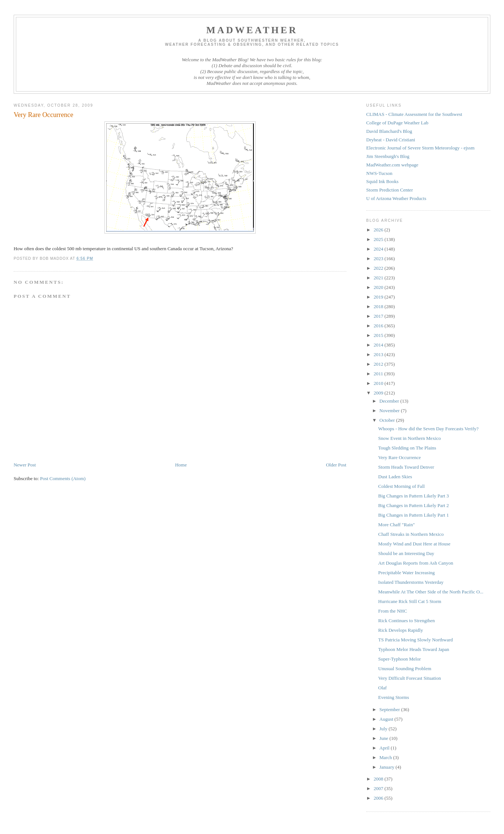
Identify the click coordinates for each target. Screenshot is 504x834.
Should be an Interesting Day (406, 553)
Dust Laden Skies (395, 477)
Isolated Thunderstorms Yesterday (411, 582)
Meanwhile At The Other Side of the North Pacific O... (431, 592)
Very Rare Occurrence (399, 457)
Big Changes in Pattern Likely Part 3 (413, 496)
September (390, 709)
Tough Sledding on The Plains (407, 448)
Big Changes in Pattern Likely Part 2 (413, 505)
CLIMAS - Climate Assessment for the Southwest (414, 114)
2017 (379, 316)
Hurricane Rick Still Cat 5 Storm (410, 601)
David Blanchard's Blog (389, 131)
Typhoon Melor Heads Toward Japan (414, 649)
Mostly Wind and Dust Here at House (414, 544)
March (386, 757)
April (385, 748)
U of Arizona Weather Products (396, 198)
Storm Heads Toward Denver (406, 467)
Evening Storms (393, 697)
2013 (379, 354)
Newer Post (25, 465)
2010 (379, 383)
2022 (379, 268)
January (387, 767)
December (390, 401)
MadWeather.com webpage (392, 165)
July (384, 729)
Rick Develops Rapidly (401, 630)
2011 (379, 374)
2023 (379, 259)
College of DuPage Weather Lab (397, 123)
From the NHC (393, 611)
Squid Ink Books (382, 181)
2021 (379, 278)
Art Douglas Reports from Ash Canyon (416, 563)
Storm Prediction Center (390, 190)
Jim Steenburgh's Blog (388, 156)
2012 (379, 364)
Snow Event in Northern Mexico (410, 438)
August (387, 719)
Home (181, 465)
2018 (379, 306)
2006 (379, 798)
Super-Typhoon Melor (399, 659)
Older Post (336, 465)
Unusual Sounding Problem (405, 668)
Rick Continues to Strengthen (406, 621)
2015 (379, 335)
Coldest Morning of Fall (401, 486)
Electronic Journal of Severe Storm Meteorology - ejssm (421, 148)
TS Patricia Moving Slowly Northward (415, 640)
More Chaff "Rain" (396, 525)
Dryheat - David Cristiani (391, 140)
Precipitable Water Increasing (406, 573)
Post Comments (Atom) (63, 478)
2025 (379, 239)
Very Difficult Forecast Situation (410, 678)
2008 (379, 779)
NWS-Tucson (379, 173)
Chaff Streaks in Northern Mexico (411, 534)
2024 (379, 249)
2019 (379, 297)
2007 (379, 788)
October (388, 420)
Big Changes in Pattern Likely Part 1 (413, 515)
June (384, 738)
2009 (379, 393)
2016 (379, 326)
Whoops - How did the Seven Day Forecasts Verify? (428, 429)
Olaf (382, 688)
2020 (379, 287)
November (390, 411)
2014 (379, 345)
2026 (379, 230)
